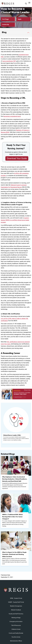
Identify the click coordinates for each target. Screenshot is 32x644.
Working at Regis (16, 618)
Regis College (16, 590)
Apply (20, 19)
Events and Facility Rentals (16, 633)
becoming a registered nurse (12, 116)
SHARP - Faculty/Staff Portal (16, 602)
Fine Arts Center (16, 637)
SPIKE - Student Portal (16, 598)
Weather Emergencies (16, 606)
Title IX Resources (16, 625)
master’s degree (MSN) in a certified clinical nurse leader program (15, 220)
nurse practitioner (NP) (9, 61)
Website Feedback (16, 610)
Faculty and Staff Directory (16, 614)
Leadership (6, 25)
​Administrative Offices (16, 641)
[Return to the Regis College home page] (8, 3)
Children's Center (16, 629)
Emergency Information (16, 622)
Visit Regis (5, 19)
